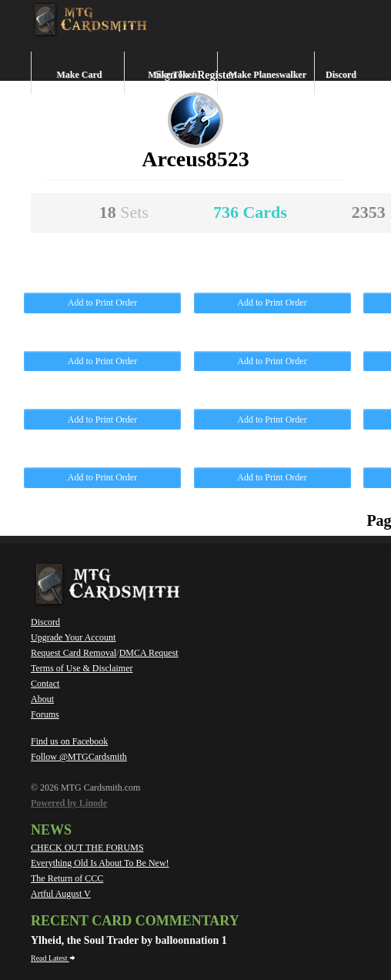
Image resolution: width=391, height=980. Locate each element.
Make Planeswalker (267, 75)
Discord (341, 75)
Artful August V (61, 894)
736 (250, 212)
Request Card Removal (74, 653)
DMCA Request (149, 653)
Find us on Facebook (69, 741)
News (51, 830)
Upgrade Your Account (73, 637)
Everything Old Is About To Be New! (100, 863)
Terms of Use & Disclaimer (82, 668)
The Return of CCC (67, 878)
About (42, 699)
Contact (45, 684)
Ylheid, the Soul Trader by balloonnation (126, 940)
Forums (45, 714)
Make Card (80, 75)
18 (124, 212)
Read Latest (53, 958)
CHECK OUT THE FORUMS (87, 848)
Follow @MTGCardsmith (79, 757)
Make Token (172, 75)
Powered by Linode (69, 803)
